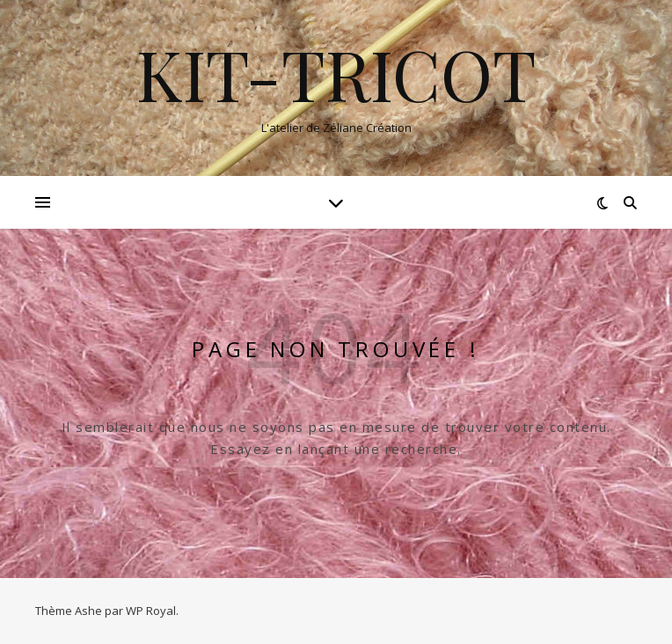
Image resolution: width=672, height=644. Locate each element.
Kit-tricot (336, 73)
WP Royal (151, 611)
